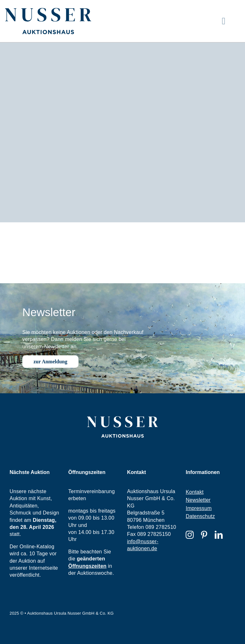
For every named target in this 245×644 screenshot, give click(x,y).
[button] (14, 630)
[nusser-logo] (48, 10)
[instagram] (190, 535)
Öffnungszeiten (87, 566)
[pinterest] (204, 535)
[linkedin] (219, 535)
